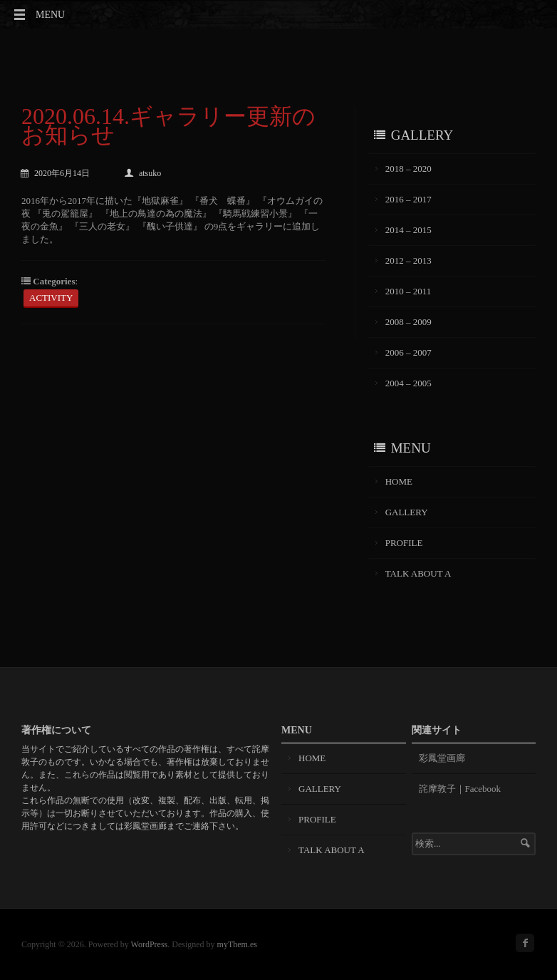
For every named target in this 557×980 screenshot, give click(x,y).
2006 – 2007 (408, 352)
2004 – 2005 (408, 383)
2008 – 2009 (408, 322)
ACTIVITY (51, 298)
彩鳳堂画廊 (442, 758)
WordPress (150, 944)
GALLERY (407, 512)
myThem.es (237, 944)
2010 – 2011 (408, 291)
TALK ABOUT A (418, 573)
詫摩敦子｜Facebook (460, 789)
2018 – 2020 (408, 169)
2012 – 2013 (408, 261)
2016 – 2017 (408, 199)
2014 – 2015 (408, 230)
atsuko (143, 173)
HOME (399, 481)
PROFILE (404, 543)
